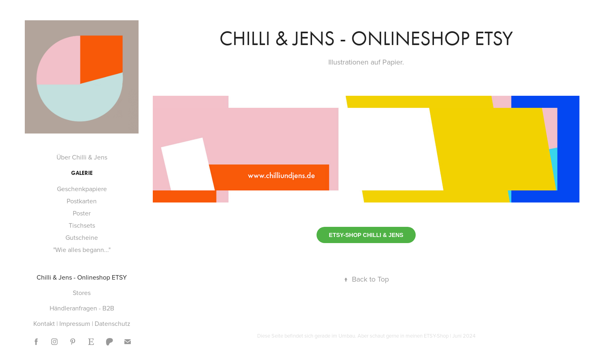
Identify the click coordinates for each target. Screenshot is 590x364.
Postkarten (82, 201)
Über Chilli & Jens (82, 157)
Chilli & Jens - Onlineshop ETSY (82, 277)
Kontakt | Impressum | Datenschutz (82, 323)
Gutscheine (82, 237)
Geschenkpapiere (82, 189)
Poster (82, 213)
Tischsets (82, 225)
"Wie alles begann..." (82, 250)
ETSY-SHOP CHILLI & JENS (366, 235)
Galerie (82, 173)
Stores (82, 293)
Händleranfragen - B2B (82, 308)
